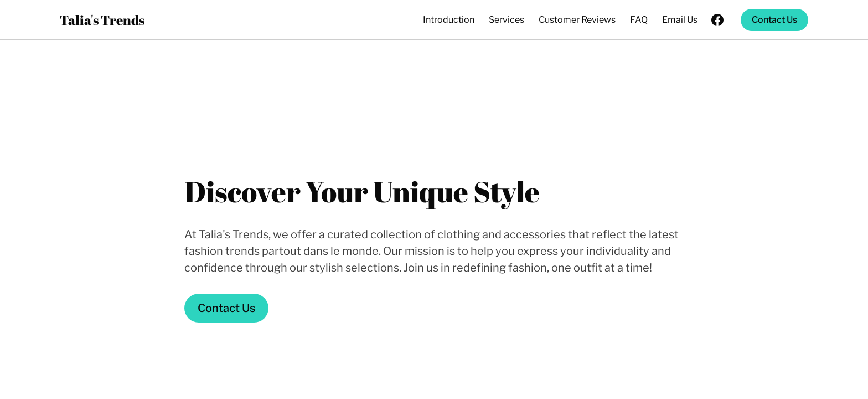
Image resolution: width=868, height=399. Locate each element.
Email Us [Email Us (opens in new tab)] (680, 20)
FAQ (639, 20)
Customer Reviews (577, 20)
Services (507, 20)
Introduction (449, 20)
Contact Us (774, 20)
